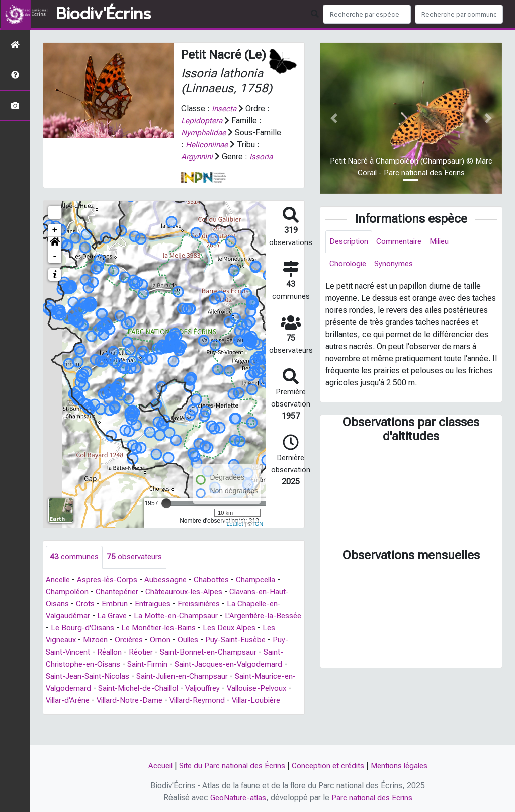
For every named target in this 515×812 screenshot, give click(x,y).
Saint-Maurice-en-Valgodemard (101, 701)
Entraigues (154, 616)
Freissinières (202, 616)
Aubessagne (170, 592)
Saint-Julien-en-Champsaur (242, 688)
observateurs (136, 569)
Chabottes (217, 592)
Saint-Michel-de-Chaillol (207, 701)
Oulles (210, 652)
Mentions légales (404, 765)
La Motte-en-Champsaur (179, 628)
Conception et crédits (329, 765)
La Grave (114, 628)
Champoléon (68, 604)
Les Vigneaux (69, 652)
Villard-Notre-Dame (204, 713)
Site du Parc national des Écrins (229, 765)
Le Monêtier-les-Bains (190, 640)
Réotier (162, 664)
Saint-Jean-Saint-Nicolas (144, 688)
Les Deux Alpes (264, 640)
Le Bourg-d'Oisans (112, 640)
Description (350, 242)
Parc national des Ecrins (373, 798)
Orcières (149, 652)
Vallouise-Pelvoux (77, 713)
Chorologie (349, 264)
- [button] (55, 269)
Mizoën (113, 652)
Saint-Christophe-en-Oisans (95, 676)
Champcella (263, 592)
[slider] (166, 515)
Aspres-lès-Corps (111, 592)
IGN (259, 536)
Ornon (181, 652)
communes (75, 569)
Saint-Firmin (171, 676)
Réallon (129, 664)
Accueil (154, 765)
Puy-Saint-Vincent (77, 664)
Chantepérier (120, 604)
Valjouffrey (276, 701)
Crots (86, 616)
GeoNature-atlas (237, 798)
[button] (55, 256)
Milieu (444, 242)
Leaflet (235, 536)
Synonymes (396, 264)
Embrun (116, 616)
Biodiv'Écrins (103, 14)
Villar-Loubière (111, 725)
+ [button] (55, 242)
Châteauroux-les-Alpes (190, 604)
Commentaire (402, 242)
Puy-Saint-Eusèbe (259, 652)
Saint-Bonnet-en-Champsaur (231, 664)
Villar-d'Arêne (140, 713)
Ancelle (59, 592)
